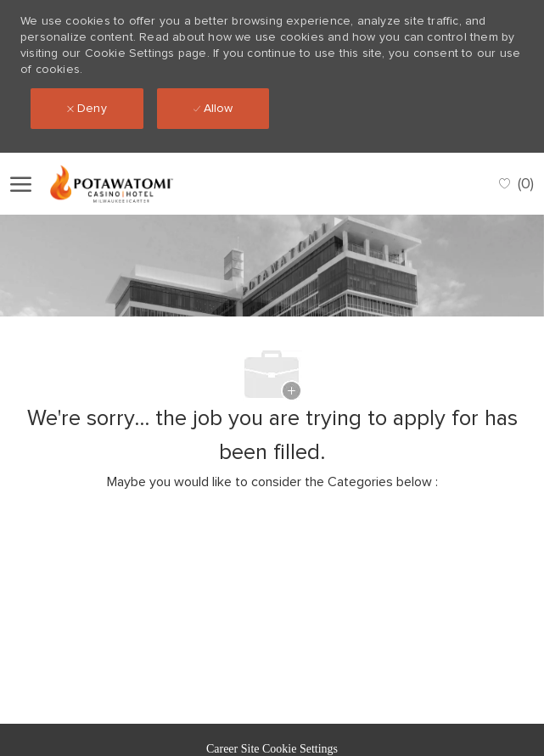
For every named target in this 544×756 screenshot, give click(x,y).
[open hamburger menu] (21, 183)
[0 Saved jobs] (516, 184)
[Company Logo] (127, 184)
